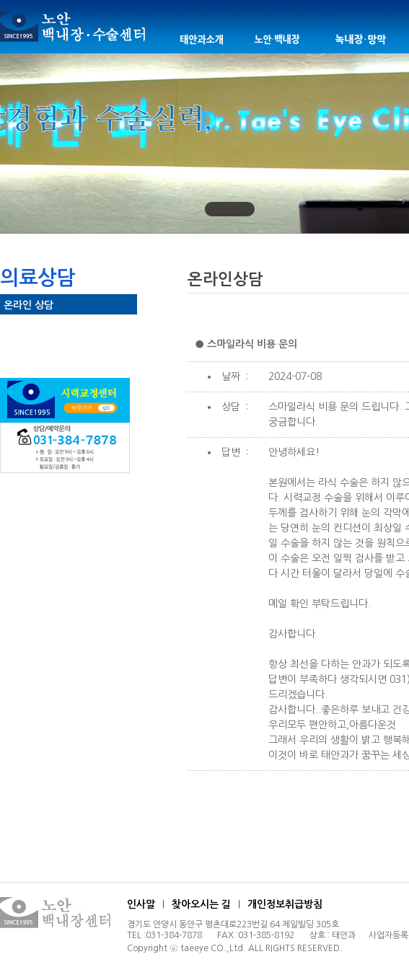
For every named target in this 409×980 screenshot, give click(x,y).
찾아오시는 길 (201, 904)
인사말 (141, 904)
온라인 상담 (28, 305)
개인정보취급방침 (285, 904)
